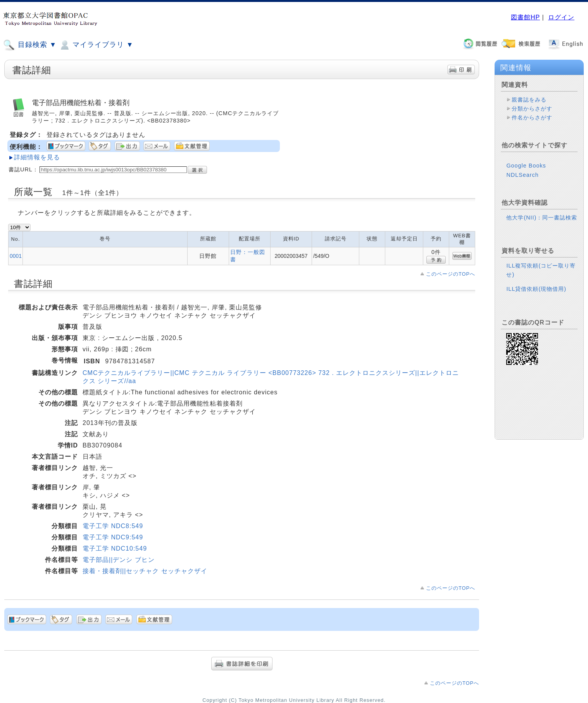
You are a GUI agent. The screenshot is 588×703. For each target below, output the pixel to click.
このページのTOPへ (451, 274)
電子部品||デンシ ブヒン (119, 560)
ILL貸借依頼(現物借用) (536, 295)
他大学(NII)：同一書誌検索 (542, 224)
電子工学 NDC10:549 (115, 548)
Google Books (526, 172)
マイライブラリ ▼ (96, 45)
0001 (16, 256)
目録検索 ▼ (30, 45)
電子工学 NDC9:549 (113, 537)
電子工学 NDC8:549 (113, 526)
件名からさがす (532, 117)
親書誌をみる (529, 100)
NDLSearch (522, 181)
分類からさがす (532, 109)
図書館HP (525, 17)
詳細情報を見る (37, 157)
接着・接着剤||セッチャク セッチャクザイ (145, 571)
